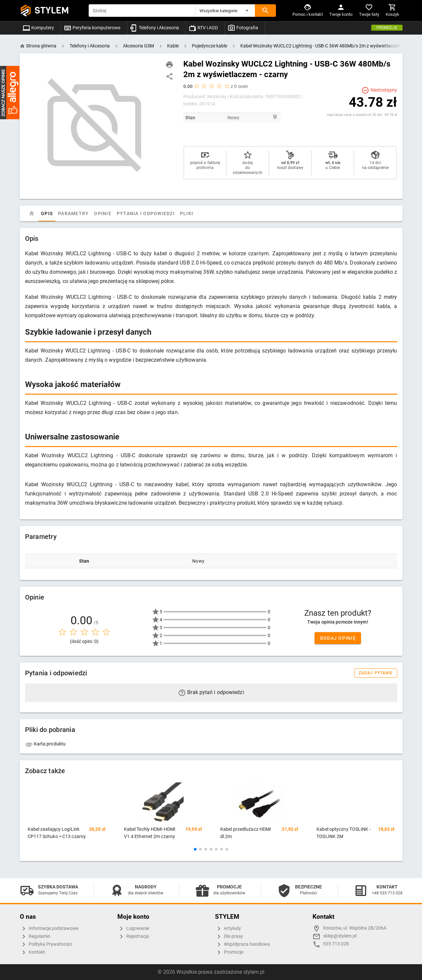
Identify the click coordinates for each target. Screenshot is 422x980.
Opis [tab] (47, 213)
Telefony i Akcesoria (154, 28)
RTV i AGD (203, 28)
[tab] (32, 213)
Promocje (387, 28)
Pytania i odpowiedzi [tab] (145, 213)
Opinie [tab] (103, 213)
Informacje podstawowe (49, 929)
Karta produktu (45, 744)
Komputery (38, 28)
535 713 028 (336, 944)
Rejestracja (133, 937)
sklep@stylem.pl (340, 936)
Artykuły (228, 929)
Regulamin (35, 937)
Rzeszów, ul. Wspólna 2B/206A (355, 928)
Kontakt (32, 952)
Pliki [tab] (186, 213)
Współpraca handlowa (242, 944)
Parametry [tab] (73, 213)
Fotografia (243, 28)
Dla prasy (229, 937)
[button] (225, 11)
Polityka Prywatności (46, 944)
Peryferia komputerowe (92, 28)
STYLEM (52, 10)
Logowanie (133, 929)
